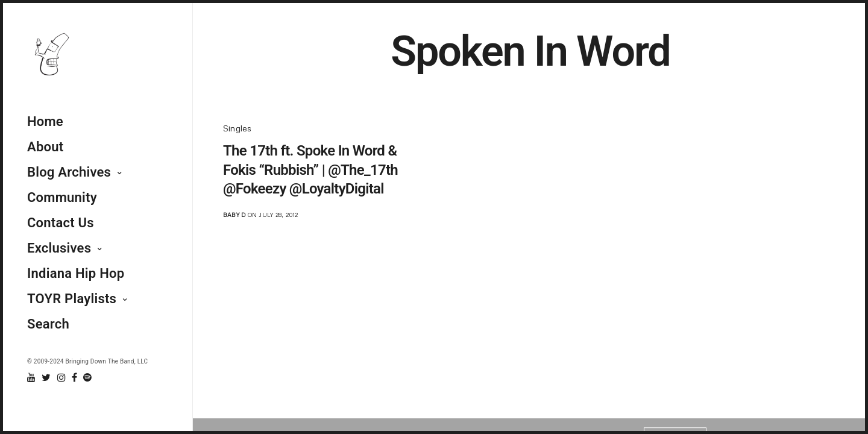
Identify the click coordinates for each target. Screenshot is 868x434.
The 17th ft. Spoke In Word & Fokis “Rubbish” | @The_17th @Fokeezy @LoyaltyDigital (310, 169)
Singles (237, 128)
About (45, 147)
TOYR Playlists (72, 299)
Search (48, 324)
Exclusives (59, 248)
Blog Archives (69, 172)
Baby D (234, 215)
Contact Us (61, 223)
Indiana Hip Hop (76, 273)
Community (62, 197)
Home (45, 121)
